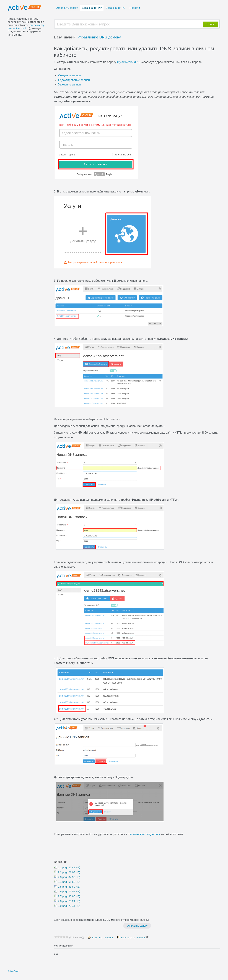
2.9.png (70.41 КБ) (69, 906)
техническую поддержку (144, 834)
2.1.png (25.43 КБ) (69, 867)
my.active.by (37, 25)
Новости (135, 8)
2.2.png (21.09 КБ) (69, 872)
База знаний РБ (116, 8)
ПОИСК (211, 25)
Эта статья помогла (100, 937)
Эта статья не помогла (131, 937)
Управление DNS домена (99, 37)
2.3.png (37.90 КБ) (69, 877)
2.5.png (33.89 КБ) (69, 887)
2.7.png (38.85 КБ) (69, 896)
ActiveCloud (13, 971)
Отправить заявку (67, 8)
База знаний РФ (92, 8)
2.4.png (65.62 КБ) (69, 882)
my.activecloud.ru (19, 28)
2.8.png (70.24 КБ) (69, 901)
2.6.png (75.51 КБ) (69, 891)
